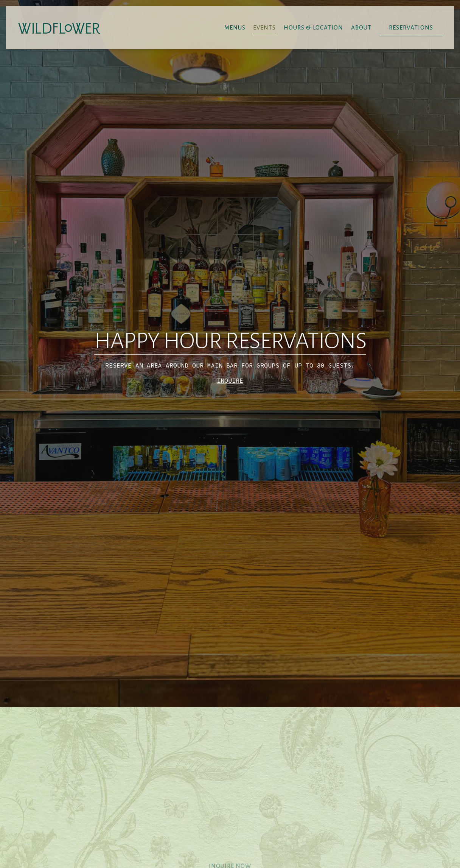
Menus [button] (235, 28)
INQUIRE (230, 352)
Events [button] (264, 28)
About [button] (361, 28)
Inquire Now (230, 811)
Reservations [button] (411, 28)
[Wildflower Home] (59, 27)
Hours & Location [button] (313, 28)
